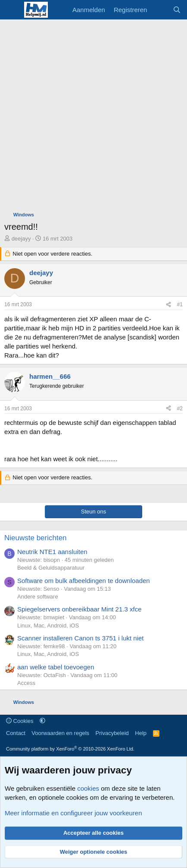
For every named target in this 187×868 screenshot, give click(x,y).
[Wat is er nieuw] (160, 10)
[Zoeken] (177, 10)
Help (141, 733)
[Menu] (12, 10)
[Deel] (168, 305)
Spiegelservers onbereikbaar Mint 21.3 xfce (79, 609)
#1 (180, 304)
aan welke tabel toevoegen (56, 667)
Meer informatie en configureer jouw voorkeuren (73, 813)
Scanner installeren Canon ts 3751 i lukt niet (81, 638)
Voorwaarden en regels (60, 733)
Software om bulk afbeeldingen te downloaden (84, 581)
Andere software (38, 597)
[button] (42, 721)
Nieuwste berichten (36, 538)
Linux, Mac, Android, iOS (48, 626)
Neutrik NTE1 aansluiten (52, 552)
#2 (180, 409)
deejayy (21, 239)
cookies (88, 788)
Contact (16, 733)
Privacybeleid (112, 733)
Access (26, 683)
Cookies (20, 721)
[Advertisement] (93, 117)
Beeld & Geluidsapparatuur (51, 568)
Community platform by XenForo (70, 749)
